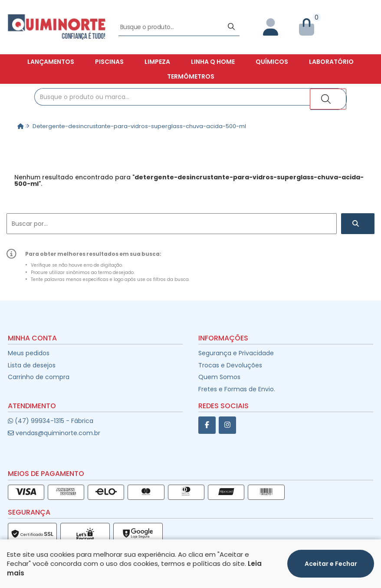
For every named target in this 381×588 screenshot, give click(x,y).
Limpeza (157, 62)
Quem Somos (219, 377)
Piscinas (109, 62)
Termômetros (191, 76)
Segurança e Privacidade (236, 353)
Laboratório (331, 62)
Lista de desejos (32, 365)
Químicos (272, 62)
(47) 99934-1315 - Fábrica (51, 421)
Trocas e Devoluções (230, 365)
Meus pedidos (29, 353)
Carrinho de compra (39, 377)
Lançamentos (51, 62)
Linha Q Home (213, 62)
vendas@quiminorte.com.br (54, 433)
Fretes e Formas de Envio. (237, 389)
